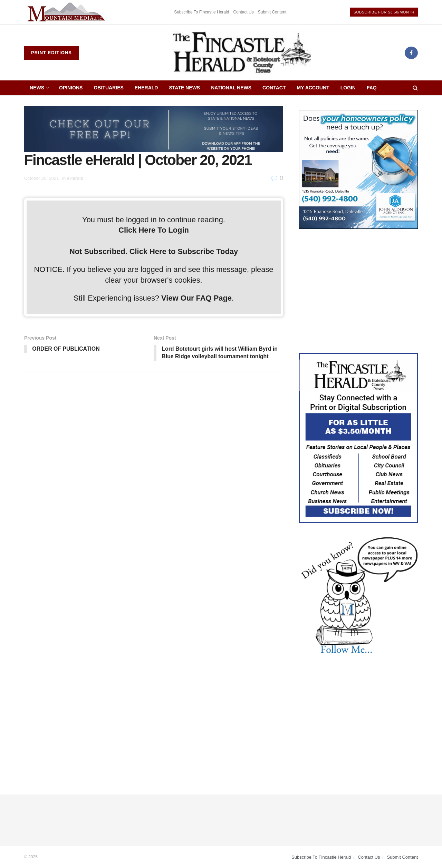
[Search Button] (415, 88)
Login (348, 88)
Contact (274, 88)
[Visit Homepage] (242, 53)
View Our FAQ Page (196, 298)
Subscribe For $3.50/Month (384, 12)
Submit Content (272, 12)
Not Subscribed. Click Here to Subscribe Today (154, 251)
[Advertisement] (358, 291)
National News (231, 88)
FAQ (372, 88)
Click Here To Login (154, 230)
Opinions (71, 88)
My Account (313, 88)
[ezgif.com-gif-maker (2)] (154, 128)
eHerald (146, 88)
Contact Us (243, 12)
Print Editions (51, 53)
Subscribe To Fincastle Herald (201, 12)
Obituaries (108, 88)
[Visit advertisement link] (67, 12)
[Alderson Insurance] (358, 169)
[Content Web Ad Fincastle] (358, 438)
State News (184, 88)
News (37, 88)
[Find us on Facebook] (411, 53)
